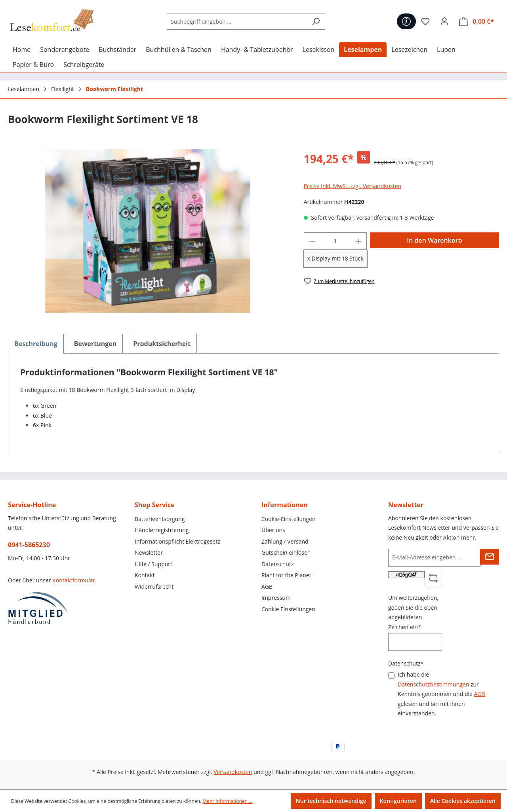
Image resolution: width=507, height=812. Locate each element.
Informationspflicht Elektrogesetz (177, 541)
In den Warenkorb (434, 240)
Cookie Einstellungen (288, 609)
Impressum (276, 598)
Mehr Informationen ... (227, 801)
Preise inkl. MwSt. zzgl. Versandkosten (353, 186)
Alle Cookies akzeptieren (463, 801)
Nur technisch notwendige (331, 801)
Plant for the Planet (286, 575)
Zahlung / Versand (285, 541)
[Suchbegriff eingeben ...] (237, 21)
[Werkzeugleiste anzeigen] (406, 21)
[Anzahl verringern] (312, 241)
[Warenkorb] (477, 22)
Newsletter (149, 552)
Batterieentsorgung (160, 519)
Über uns (273, 530)
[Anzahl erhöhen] (358, 241)
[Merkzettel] (425, 21)
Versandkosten (233, 772)
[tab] (36, 344)
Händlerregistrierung (162, 530)
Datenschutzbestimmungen (433, 684)
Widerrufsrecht (154, 587)
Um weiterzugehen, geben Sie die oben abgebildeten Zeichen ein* (413, 612)
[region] (148, 234)
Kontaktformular (74, 580)
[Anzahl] (335, 241)
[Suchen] (316, 21)
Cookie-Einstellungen (289, 519)
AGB (267, 587)
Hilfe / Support (153, 564)
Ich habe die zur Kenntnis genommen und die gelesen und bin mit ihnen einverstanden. (441, 694)
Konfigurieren (398, 801)
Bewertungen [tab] (95, 344)
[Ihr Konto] (444, 21)
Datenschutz (277, 564)
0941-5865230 (29, 545)
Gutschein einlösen (286, 552)
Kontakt (145, 575)
